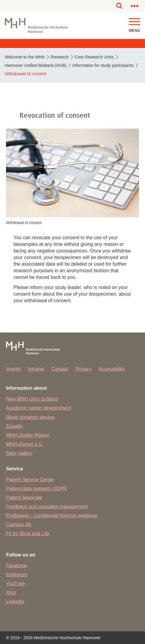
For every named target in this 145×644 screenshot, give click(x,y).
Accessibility (112, 369)
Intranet (36, 369)
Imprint (13, 369)
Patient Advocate (24, 498)
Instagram (17, 575)
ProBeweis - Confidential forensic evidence (52, 516)
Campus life (19, 525)
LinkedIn (15, 602)
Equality (15, 426)
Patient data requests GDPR (36, 489)
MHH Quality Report (27, 435)
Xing (11, 593)
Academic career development (38, 408)
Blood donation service (30, 417)
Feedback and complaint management (47, 507)
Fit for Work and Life (28, 534)
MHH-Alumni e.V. (24, 444)
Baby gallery (19, 453)
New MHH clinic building (32, 399)
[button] (134, 22)
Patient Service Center (30, 480)
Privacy (83, 369)
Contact (60, 369)
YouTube (15, 584)
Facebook (17, 566)
